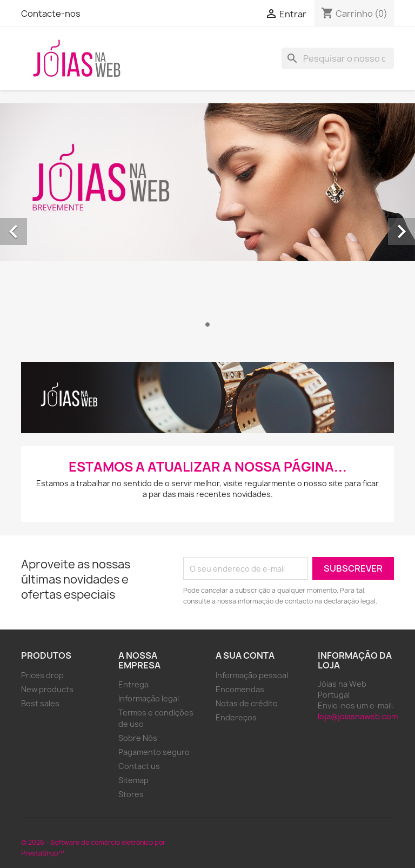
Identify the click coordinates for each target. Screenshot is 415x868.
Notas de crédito (247, 703)
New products (47, 689)
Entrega (133, 684)
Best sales (40, 703)
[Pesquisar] (338, 58)
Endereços (236, 717)
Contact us (139, 766)
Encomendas (240, 689)
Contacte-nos (51, 14)
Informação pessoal (252, 675)
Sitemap (133, 780)
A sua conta (245, 655)
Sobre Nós (138, 738)
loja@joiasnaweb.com (358, 716)
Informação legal (149, 698)
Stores (131, 794)
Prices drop (42, 675)
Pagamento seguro (154, 752)
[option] (207, 220)
